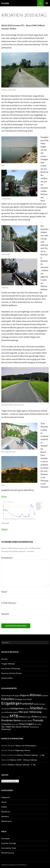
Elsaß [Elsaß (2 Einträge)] (29, 699)
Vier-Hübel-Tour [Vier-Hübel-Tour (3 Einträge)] (8, 727)
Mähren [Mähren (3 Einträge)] (22, 717)
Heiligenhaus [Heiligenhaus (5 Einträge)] (17, 708)
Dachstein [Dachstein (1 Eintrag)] (45, 696)
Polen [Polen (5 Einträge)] (35, 717)
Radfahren (6, 812)
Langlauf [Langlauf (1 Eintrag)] (16, 712)
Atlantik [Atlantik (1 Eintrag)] (4, 696)
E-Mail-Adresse (9, 603)
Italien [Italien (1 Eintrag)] (45, 709)
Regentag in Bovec (23, 750)
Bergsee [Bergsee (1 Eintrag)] (10, 696)
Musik (4, 802)
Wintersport (6, 821)
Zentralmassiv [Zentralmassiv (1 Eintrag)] (34, 727)
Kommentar (7, 558)
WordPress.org (8, 853)
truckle (5, 3)
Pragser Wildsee (8, 664)
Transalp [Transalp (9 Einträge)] (38, 720)
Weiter (5, 529)
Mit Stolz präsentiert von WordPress (14, 865)
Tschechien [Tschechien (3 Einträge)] (6, 724)
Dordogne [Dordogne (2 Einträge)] (19, 699)
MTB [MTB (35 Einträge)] (14, 716)
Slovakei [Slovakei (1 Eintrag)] (24, 721)
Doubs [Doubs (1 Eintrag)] (25, 699)
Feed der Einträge (9, 843)
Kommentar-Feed (9, 848)
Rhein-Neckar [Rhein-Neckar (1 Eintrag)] (43, 717)
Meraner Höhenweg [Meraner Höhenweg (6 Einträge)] (30, 712)
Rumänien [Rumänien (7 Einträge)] (7, 720)
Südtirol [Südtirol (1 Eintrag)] (30, 721)
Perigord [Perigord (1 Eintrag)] (29, 717)
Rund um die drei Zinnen (12, 673)
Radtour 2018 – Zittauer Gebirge (23, 760)
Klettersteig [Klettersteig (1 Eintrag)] (8, 712)
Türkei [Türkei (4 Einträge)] (22, 724)
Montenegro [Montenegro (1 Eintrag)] (5, 717)
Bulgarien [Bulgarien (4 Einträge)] (25, 695)
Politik (4, 807)
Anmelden (6, 838)
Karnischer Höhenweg (11, 668)
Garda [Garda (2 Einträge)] (36, 704)
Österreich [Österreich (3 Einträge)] (6, 729)
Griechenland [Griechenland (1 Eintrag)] (6, 709)
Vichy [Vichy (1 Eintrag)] (39, 724)
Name (5, 592)
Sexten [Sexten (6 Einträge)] (17, 720)
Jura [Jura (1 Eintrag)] (3, 712)
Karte (4, 496)
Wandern (5, 816)
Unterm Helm (7, 678)
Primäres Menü (47, 3)
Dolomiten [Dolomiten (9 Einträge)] (8, 699)
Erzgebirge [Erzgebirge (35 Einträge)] (10, 703)
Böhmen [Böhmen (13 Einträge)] (36, 695)
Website (5, 614)
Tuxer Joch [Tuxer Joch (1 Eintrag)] (15, 724)
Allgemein (6, 797)
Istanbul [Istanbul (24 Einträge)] (36, 708)
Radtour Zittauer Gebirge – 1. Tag (30, 755)
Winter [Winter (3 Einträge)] (26, 727)
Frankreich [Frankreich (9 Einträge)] (27, 703)
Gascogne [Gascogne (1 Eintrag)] (42, 704)
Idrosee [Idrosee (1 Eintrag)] (27, 709)
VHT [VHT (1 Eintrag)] (36, 724)
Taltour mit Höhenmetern (26, 746)
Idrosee (4, 659)
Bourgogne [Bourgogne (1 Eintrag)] (16, 696)
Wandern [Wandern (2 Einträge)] (19, 727)
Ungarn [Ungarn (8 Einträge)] (30, 724)
